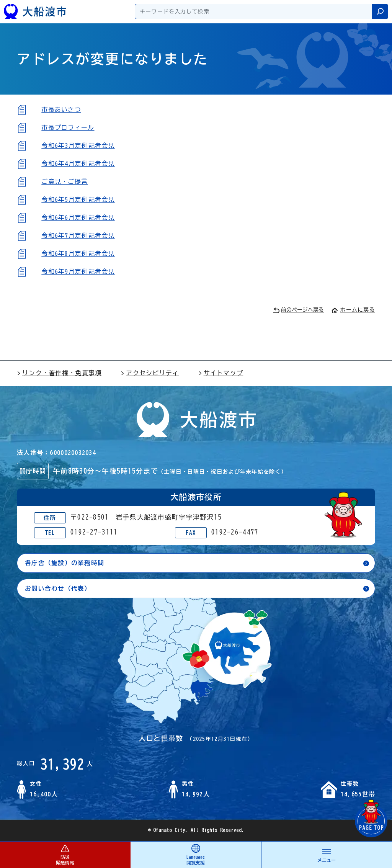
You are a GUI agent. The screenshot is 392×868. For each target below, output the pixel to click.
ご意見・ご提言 (65, 181)
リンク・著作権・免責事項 (59, 373)
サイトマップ (221, 373)
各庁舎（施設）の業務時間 (65, 563)
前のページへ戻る (298, 310)
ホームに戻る (353, 310)
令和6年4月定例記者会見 (78, 163)
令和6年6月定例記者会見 (78, 217)
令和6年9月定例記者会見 (78, 271)
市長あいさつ (61, 110)
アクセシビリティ (150, 373)
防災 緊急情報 (65, 854)
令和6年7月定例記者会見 (78, 235)
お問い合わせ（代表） (58, 588)
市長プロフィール (68, 128)
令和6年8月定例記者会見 (78, 253)
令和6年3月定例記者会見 (78, 145)
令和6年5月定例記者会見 (78, 199)
